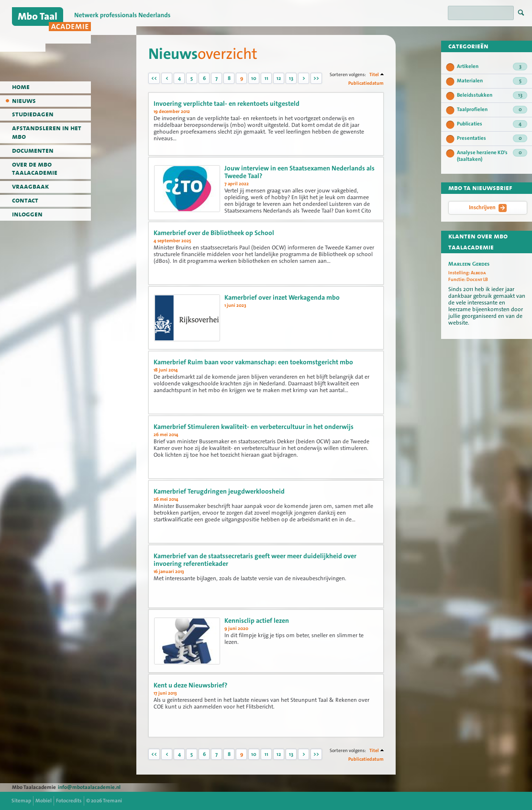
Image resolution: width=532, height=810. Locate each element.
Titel (374, 74)
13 (291, 78)
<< (154, 78)
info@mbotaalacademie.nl (89, 787)
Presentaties (492, 138)
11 (266, 78)
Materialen (492, 81)
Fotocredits (69, 801)
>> (316, 78)
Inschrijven (488, 208)
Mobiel (44, 801)
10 (254, 78)
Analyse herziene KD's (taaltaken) (492, 156)
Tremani (112, 801)
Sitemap (21, 801)
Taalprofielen (492, 110)
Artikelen (492, 67)
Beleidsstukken (492, 95)
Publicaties (492, 124)
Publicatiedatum (366, 83)
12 (279, 78)
